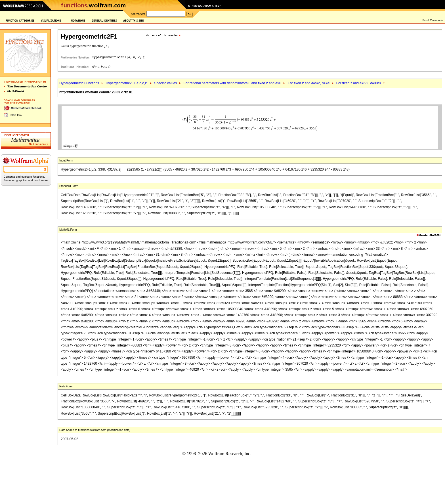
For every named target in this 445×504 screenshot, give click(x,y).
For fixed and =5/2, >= (309, 83)
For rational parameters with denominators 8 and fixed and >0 (232, 83)
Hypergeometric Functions (79, 83)
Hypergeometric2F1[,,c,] (126, 83)
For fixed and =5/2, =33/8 (359, 83)
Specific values (165, 83)
